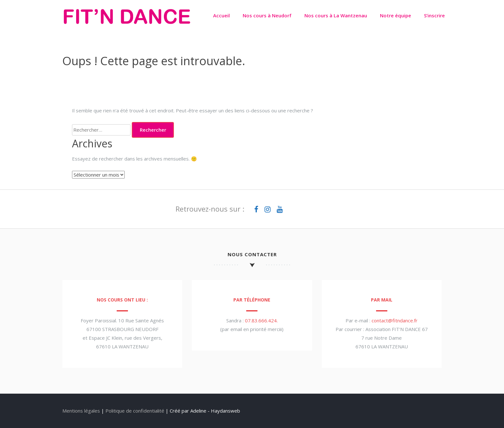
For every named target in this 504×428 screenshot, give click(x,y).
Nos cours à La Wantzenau (336, 15)
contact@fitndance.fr (395, 320)
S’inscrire (434, 15)
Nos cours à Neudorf (267, 15)
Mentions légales (81, 411)
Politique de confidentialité (135, 411)
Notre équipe (396, 15)
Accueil (221, 15)
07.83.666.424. (261, 320)
